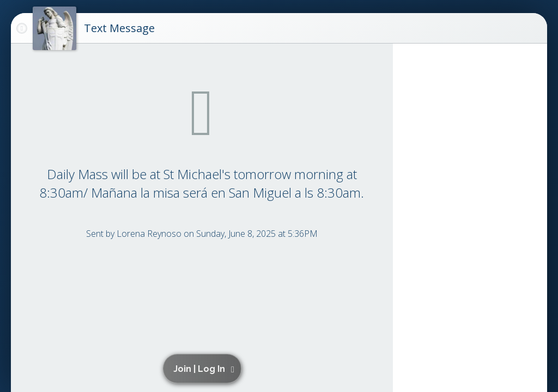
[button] (204, 369)
